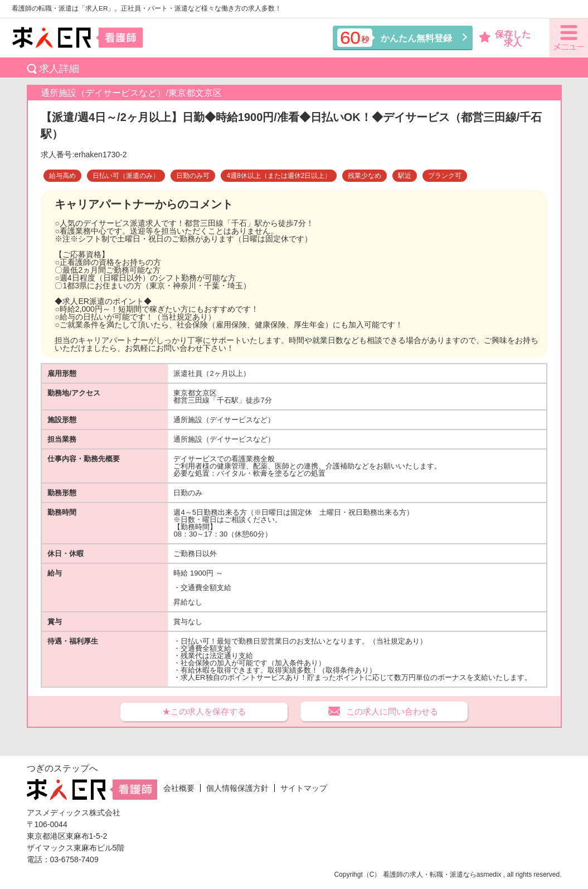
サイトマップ (304, 788)
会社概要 (179, 788)
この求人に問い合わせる (392, 711)
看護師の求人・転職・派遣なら (430, 874)
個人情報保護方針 (237, 788)
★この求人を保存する (204, 711)
